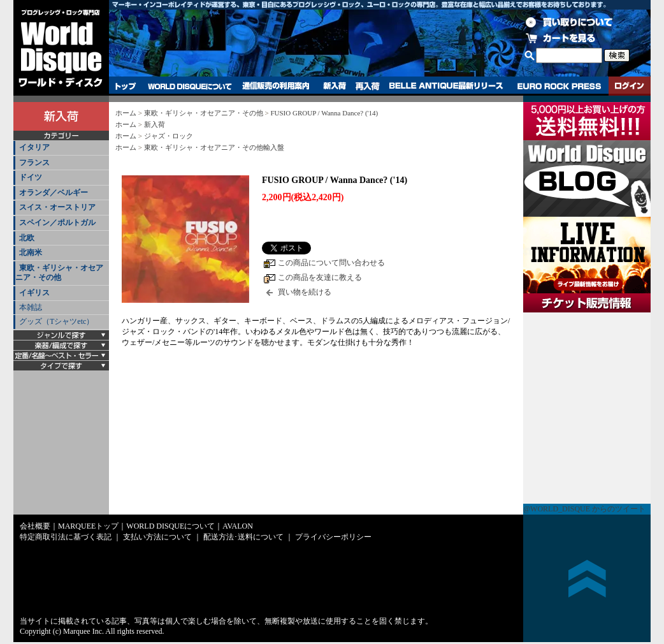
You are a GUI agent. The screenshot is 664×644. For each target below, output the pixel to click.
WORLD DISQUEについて (189, 86)
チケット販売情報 (587, 408)
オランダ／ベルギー (54, 193)
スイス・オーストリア (57, 207)
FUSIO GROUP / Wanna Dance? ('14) (324, 113)
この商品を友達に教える (320, 277)
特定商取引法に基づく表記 (66, 537)
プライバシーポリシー (333, 537)
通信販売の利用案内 (276, 86)
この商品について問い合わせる (331, 263)
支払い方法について (157, 537)
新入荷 (335, 86)
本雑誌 (31, 307)
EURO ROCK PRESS (559, 86)
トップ (126, 86)
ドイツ (31, 177)
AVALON (238, 526)
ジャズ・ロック (169, 136)
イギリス (34, 293)
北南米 (31, 252)
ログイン (630, 86)
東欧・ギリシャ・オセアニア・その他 (59, 273)
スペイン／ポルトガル (57, 223)
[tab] (61, 148)
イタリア (34, 147)
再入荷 (368, 86)
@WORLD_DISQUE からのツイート (584, 509)
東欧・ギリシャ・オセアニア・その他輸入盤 (214, 147)
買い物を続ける (305, 292)
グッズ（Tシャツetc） (56, 321)
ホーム (126, 113)
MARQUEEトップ (88, 526)
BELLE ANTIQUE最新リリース (446, 86)
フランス (34, 163)
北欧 (27, 238)
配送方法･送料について (243, 537)
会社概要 (35, 526)
